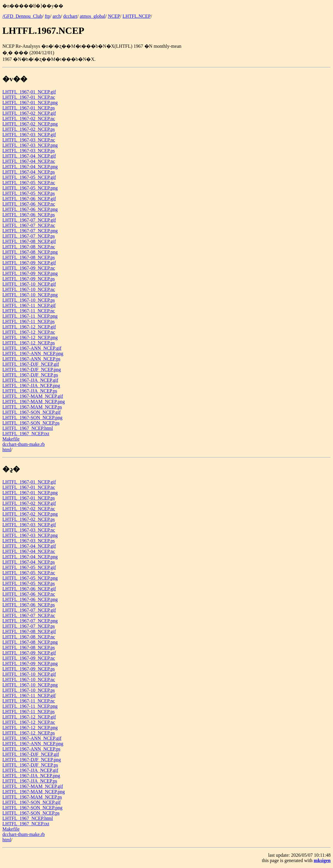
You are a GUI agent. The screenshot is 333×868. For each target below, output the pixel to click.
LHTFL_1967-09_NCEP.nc (29, 268)
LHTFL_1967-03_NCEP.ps (29, 151)
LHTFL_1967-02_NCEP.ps (29, 129)
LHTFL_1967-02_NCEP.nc (29, 119)
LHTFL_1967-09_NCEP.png (30, 273)
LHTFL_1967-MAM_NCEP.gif (33, 396)
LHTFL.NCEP (136, 16)
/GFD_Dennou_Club (22, 16)
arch (57, 16)
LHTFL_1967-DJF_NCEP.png (32, 369)
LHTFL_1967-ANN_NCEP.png (33, 353)
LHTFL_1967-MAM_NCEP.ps (32, 407)
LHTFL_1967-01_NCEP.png (30, 102)
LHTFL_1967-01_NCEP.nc (29, 97)
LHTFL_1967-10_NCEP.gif (29, 284)
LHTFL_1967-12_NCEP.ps (29, 343)
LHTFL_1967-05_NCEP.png (30, 188)
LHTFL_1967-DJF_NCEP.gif (31, 364)
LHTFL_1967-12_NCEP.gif (29, 327)
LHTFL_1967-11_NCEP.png (30, 316)
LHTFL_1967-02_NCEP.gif (29, 113)
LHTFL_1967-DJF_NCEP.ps (30, 375)
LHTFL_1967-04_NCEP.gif (29, 156)
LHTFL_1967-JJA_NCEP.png (31, 385)
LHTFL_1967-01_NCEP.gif (29, 92)
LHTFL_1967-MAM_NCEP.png (34, 402)
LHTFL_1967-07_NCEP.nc (29, 225)
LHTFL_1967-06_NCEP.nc (29, 204)
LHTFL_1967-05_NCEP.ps (29, 193)
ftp (48, 16)
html (7, 450)
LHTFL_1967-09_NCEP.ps (29, 279)
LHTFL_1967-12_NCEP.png (30, 337)
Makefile (11, 439)
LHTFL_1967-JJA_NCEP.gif (30, 380)
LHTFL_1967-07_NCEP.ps (29, 236)
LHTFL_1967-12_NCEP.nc (29, 332)
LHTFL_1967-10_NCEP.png (30, 295)
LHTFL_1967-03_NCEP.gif (29, 135)
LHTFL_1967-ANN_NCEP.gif (32, 348)
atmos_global (92, 16)
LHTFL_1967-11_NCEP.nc (29, 311)
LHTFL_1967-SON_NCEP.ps (31, 423)
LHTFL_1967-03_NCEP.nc (29, 140)
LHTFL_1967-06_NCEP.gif (29, 199)
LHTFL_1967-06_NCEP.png (30, 209)
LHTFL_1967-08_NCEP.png (30, 252)
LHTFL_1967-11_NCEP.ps (29, 321)
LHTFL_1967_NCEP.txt (26, 434)
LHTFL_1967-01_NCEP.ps (29, 108)
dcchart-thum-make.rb (24, 444)
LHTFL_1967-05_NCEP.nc (29, 183)
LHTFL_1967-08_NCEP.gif (29, 241)
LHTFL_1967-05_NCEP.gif (29, 177)
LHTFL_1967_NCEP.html (28, 428)
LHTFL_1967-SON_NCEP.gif (31, 412)
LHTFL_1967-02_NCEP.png (30, 124)
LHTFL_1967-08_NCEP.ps (29, 257)
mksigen (322, 860)
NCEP (114, 16)
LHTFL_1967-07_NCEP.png (30, 231)
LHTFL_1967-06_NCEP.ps (29, 215)
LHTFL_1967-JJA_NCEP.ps (30, 391)
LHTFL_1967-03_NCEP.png (30, 145)
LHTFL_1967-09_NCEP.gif (29, 263)
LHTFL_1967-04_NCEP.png (30, 167)
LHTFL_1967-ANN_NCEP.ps (31, 359)
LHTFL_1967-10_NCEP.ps (29, 300)
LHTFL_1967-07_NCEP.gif (29, 220)
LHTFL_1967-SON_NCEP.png (32, 418)
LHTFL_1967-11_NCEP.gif (29, 305)
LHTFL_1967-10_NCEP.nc (29, 289)
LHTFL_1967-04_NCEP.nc (29, 161)
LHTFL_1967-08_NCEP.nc (29, 247)
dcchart (70, 16)
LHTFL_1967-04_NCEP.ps (29, 172)
